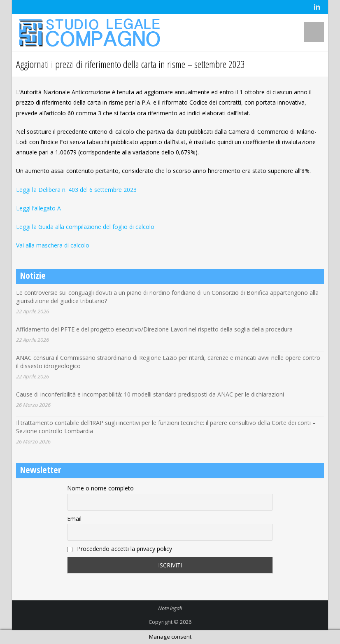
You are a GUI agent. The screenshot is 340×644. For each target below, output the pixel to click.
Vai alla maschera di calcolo (53, 245)
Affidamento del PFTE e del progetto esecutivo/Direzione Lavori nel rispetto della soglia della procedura (154, 329)
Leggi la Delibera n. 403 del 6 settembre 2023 (76, 190)
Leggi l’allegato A (38, 208)
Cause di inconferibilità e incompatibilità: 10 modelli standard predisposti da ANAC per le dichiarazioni (150, 394)
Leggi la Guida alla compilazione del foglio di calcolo (85, 227)
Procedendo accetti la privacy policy (120, 549)
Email (74, 519)
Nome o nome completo (100, 488)
